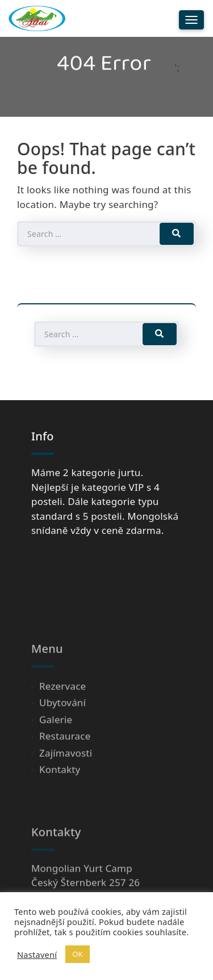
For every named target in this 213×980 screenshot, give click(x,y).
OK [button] (78, 954)
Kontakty (60, 803)
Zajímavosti (66, 786)
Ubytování (62, 736)
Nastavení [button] (37, 954)
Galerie (56, 752)
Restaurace (65, 769)
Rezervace (62, 719)
